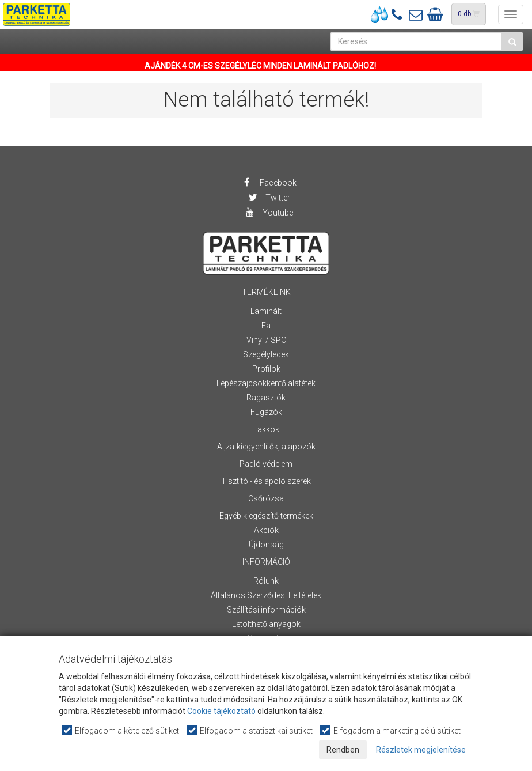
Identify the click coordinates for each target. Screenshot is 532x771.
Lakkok (266, 429)
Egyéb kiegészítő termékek (266, 516)
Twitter (269, 198)
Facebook (269, 183)
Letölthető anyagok (266, 624)
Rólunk (266, 581)
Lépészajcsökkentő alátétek (266, 383)
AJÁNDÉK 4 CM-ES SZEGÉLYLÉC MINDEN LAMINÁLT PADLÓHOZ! (260, 66)
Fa (266, 326)
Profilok (266, 369)
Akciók (266, 530)
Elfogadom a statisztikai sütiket (250, 730)
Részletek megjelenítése (421, 750)
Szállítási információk (266, 610)
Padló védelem (266, 464)
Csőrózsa (266, 498)
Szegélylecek (266, 354)
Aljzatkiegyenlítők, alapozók (266, 447)
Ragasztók (266, 398)
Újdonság (266, 545)
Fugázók (266, 412)
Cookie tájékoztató (221, 711)
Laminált (266, 311)
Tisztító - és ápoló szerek (266, 481)
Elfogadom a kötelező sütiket (121, 730)
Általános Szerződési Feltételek (266, 595)
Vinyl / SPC (266, 340)
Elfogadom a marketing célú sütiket (391, 730)
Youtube (269, 213)
